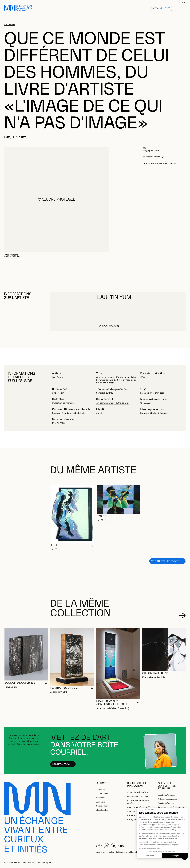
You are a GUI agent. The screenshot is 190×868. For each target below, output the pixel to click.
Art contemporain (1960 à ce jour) (113, 403)
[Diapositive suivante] (182, 615)
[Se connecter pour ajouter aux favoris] (153, 157)
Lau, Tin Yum (58, 377)
